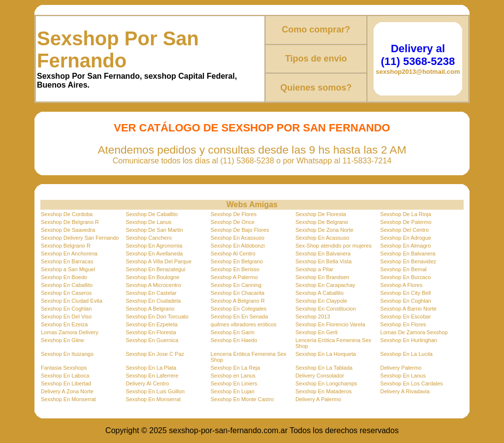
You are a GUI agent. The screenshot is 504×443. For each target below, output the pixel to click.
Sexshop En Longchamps (326, 383)
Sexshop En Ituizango (67, 354)
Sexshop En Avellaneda (154, 253)
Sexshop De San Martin (154, 230)
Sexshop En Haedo (234, 340)
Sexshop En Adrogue (406, 238)
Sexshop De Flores (234, 214)
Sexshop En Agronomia (154, 246)
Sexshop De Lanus (148, 222)
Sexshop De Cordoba (67, 214)
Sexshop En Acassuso (237, 238)
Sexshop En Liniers (234, 383)
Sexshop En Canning (236, 285)
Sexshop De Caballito (152, 214)
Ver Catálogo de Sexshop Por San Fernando (252, 128)
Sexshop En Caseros (66, 293)
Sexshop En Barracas (67, 261)
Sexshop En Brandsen (322, 277)
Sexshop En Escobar (406, 316)
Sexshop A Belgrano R (238, 301)
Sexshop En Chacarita (237, 293)
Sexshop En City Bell (406, 293)
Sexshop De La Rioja (406, 214)
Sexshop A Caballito (319, 293)
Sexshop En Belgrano (237, 261)
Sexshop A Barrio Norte (409, 309)
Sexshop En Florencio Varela (330, 324)
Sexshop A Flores (402, 285)
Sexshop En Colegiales (239, 309)
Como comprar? (316, 30)
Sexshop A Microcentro (153, 285)
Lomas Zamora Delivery (70, 332)
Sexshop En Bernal (404, 269)
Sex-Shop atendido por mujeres (333, 246)
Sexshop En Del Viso (66, 316)
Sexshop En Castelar (151, 293)
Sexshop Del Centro (405, 230)
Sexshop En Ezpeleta (151, 324)
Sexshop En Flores (403, 324)
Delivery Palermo (401, 368)
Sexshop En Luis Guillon (155, 391)
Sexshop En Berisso (235, 269)
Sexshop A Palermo (234, 277)
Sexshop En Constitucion (326, 309)
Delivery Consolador (320, 376)
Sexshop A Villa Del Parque (158, 261)
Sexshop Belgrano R (66, 246)
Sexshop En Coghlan (406, 301)
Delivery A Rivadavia (405, 391)
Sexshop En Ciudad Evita (72, 301)
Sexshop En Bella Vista (323, 261)
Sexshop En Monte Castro (242, 399)
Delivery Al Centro (147, 383)
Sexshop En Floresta (151, 332)
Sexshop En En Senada (239, 316)
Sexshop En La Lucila (407, 354)
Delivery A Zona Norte (67, 391)
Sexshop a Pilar (314, 269)
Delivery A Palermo (318, 399)
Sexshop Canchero (149, 238)
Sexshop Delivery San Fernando (80, 238)
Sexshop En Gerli (316, 332)
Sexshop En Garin (233, 332)
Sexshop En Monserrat (68, 399)
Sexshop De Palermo (406, 222)
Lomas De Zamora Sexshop (414, 332)
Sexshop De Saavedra (68, 230)
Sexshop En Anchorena (69, 253)
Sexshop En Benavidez (409, 261)
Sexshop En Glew (62, 340)
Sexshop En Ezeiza (64, 324)
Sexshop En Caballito (67, 285)
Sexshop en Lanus (233, 376)
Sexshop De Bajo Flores (240, 230)
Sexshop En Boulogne (152, 277)
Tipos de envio (316, 59)
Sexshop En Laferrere (152, 376)
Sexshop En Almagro (406, 246)
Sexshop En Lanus (403, 376)
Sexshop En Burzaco (406, 277)
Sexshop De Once (233, 222)
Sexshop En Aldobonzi (238, 246)
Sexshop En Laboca (65, 376)
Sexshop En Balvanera (323, 253)
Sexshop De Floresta (321, 214)
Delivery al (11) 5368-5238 (418, 55)
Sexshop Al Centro (233, 253)
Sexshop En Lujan (233, 391)
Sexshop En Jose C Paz (155, 354)
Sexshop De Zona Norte (324, 230)
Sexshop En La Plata (151, 368)
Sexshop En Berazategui (155, 269)
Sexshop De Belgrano (322, 222)
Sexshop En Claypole (321, 301)
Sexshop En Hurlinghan (409, 340)
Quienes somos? (316, 88)
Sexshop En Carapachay (325, 285)
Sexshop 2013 (313, 316)
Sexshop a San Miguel (68, 269)
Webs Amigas (252, 205)
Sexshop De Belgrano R (70, 222)
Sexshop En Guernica (152, 340)
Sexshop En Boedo (64, 277)
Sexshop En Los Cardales (412, 383)
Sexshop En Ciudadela (153, 301)
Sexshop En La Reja (235, 368)
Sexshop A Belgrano (150, 309)
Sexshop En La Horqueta (326, 354)
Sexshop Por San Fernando (118, 49)
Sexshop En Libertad (66, 383)
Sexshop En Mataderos (323, 391)
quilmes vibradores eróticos (244, 324)
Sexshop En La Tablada (324, 368)
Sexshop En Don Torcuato (157, 316)
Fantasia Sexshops (64, 368)
